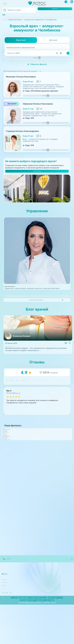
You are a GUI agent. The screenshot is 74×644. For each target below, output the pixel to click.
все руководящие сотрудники (35, 324)
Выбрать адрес (38, 60)
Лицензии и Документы (12, 614)
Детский (53, 40)
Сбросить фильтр (37, 68)
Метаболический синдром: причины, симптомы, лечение (30, 373)
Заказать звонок (37, 189)
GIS (36, 411)
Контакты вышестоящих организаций (18, 617)
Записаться (55, 10)
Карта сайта (7, 624)
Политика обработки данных (14, 621)
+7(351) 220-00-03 (13, 183)
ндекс (21, 411)
